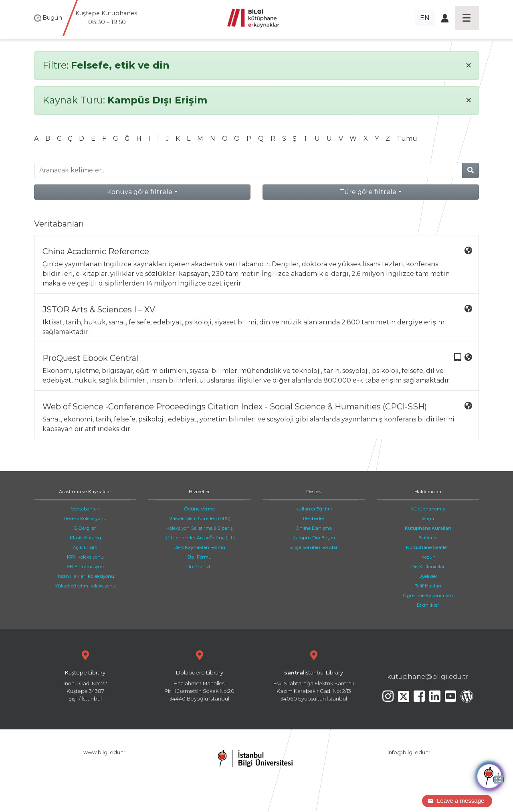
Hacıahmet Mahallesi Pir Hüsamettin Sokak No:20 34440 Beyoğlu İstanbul (199, 675)
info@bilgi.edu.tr (409, 752)
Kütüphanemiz (428, 509)
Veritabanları (85, 509)
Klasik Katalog (85, 538)
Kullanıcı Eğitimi (314, 509)
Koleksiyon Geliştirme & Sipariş (199, 528)
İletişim (428, 518)
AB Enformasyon (85, 567)
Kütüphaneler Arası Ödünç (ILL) (200, 538)
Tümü (407, 139)
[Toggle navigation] (467, 18)
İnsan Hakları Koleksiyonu (85, 576)
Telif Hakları (428, 586)
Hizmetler (199, 492)
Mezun (428, 557)
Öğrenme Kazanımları (428, 595)
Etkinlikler (428, 605)
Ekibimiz (428, 538)
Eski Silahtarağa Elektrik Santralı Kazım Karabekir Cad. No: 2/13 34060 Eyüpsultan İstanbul (314, 675)
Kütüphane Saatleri (428, 547)
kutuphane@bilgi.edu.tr (428, 677)
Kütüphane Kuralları (428, 528)
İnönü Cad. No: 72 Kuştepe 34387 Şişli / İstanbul (85, 675)
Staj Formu (199, 557)
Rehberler (314, 518)
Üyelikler (428, 576)
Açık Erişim (85, 547)
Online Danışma (314, 528)
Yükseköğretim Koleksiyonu (85, 586)
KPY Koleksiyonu (85, 557)
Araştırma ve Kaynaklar (85, 492)
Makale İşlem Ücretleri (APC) (199, 518)
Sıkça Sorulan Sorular (314, 547)
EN (425, 18)
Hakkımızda (428, 492)
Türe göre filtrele (368, 192)
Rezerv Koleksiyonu (85, 518)
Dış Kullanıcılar (428, 567)
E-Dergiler (85, 528)
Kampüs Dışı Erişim (314, 538)
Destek (314, 492)
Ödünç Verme (200, 509)
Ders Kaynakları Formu (199, 547)
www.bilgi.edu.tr (104, 752)
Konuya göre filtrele (140, 192)
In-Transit (200, 567)
